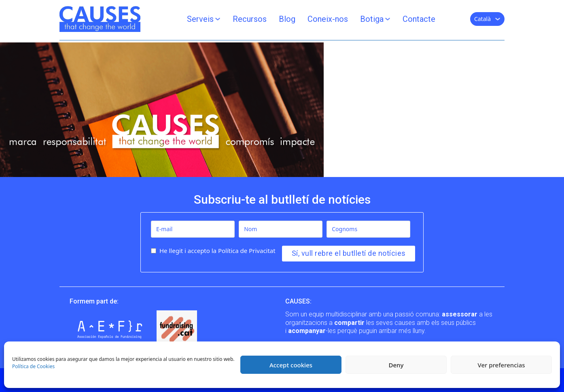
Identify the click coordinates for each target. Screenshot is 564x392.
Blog (287, 19)
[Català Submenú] (498, 19)
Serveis (200, 19)
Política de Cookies (33, 366)
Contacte (419, 19)
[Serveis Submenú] (218, 19)
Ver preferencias (501, 365)
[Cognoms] (368, 229)
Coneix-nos (328, 19)
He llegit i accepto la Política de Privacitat (217, 251)
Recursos (250, 19)
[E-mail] (193, 229)
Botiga (372, 19)
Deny (396, 365)
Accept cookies (291, 365)
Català (482, 19)
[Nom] (281, 229)
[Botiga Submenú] (388, 19)
